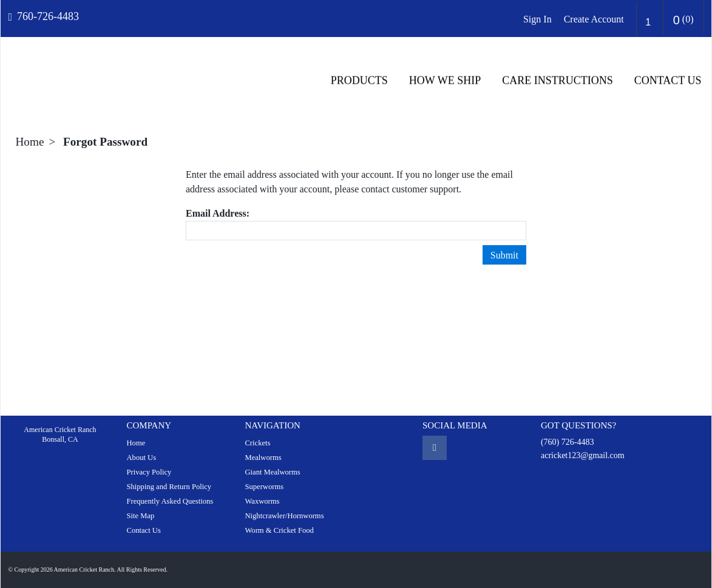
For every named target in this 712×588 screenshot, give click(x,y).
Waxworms (262, 501)
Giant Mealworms (272, 472)
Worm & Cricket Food (279, 530)
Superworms (264, 487)
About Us (141, 458)
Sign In (537, 19)
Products (359, 81)
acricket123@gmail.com (583, 455)
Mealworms (263, 458)
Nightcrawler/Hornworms (284, 516)
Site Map (140, 516)
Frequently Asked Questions (170, 501)
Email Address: (218, 213)
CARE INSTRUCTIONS (558, 81)
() (683, 20)
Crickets (257, 443)
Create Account (594, 19)
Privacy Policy (149, 472)
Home (30, 142)
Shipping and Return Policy (169, 487)
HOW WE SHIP (445, 81)
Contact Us (668, 81)
